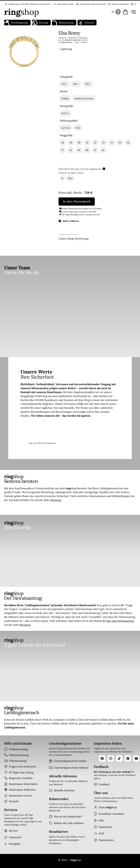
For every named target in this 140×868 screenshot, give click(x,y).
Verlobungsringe (16, 23)
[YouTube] (136, 758)
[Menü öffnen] (133, 12)
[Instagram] (111, 758)
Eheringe (40, 23)
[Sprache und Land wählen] (116, 12)
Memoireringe (63, 23)
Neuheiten (73, 38)
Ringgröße (66, 135)
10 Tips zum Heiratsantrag (118, 621)
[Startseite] (22, 12)
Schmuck (86, 23)
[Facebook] (102, 758)
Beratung (56, 500)
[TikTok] (119, 758)
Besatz (64, 91)
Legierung (66, 49)
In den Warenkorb (77, 201)
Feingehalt (66, 77)
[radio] (66, 63)
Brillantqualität (69, 121)
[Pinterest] (128, 758)
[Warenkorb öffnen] (125, 12)
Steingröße (67, 106)
